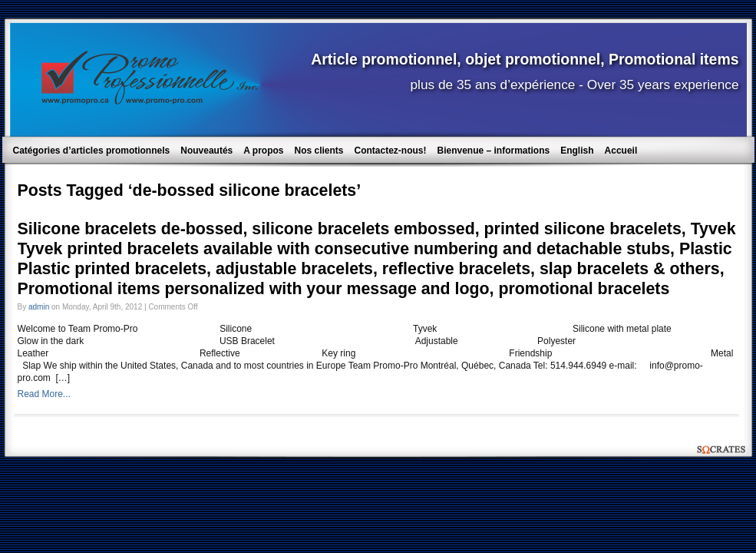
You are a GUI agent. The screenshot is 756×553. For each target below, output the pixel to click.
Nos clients (319, 151)
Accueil (621, 151)
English (577, 151)
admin (39, 307)
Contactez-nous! (391, 151)
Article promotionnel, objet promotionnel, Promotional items (525, 59)
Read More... (44, 394)
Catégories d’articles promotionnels (92, 151)
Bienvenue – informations (494, 151)
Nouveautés (206, 151)
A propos (263, 151)
